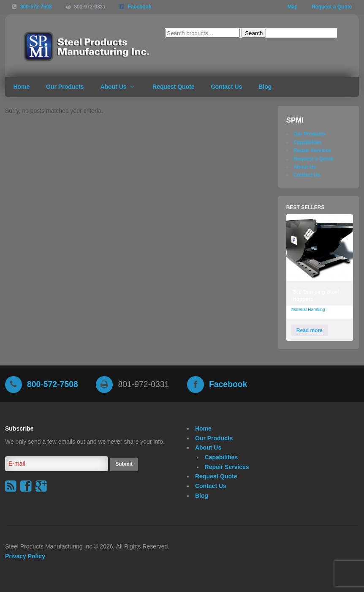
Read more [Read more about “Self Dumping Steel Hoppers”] (310, 330)
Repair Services (312, 150)
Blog (265, 87)
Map (293, 7)
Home (21, 87)
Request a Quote (332, 7)
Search (254, 33)
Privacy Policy (25, 556)
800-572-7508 (36, 7)
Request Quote (174, 87)
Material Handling (308, 310)
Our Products (65, 87)
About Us (113, 87)
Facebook (140, 7)
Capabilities (308, 142)
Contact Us (226, 87)
